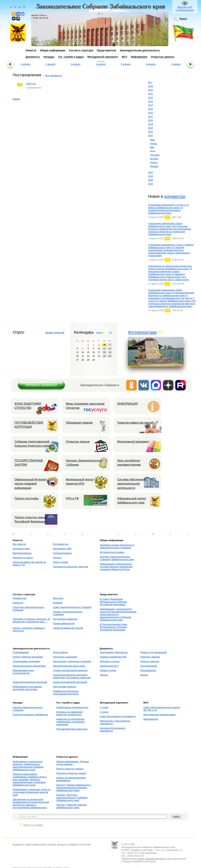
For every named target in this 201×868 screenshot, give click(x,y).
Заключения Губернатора (114, 652)
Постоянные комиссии (65, 619)
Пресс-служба (61, 562)
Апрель (154, 144)
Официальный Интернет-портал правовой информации (31, 484)
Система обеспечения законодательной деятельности (132, 484)
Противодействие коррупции (72, 729)
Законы (104, 675)
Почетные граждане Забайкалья (30, 715)
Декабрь (154, 166)
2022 (151, 135)
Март (153, 140)
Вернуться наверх (33, 825)
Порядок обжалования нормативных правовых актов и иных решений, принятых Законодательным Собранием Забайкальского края (30, 780)
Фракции (58, 603)
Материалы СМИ (62, 549)
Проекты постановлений (153, 652)
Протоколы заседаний (65, 657)
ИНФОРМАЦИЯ (127, 404)
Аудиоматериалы (62, 553)
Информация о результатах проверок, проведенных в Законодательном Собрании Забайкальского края (28, 766)
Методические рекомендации (159, 715)
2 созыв (104, 712)
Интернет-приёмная (41, 385)
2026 (151, 184)
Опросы (57, 558)
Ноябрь (154, 163)
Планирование (21, 652)
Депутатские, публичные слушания (72, 661)
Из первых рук (61, 544)
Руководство (19, 598)
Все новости (19, 544)
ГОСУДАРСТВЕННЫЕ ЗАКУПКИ (29, 463)
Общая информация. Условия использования (73, 763)
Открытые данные (78, 442)
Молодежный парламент (133, 442)
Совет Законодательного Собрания (72, 607)
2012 (151, 98)
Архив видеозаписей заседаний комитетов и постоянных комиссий (72, 676)
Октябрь (154, 159)
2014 (151, 105)
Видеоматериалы (22, 553)
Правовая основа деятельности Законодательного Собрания (117, 546)
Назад (16, 99)
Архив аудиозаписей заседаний (70, 682)
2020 (151, 128)
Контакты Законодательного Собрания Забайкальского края (117, 558)
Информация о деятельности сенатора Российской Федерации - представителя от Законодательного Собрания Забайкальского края (119, 614)
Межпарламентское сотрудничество (23, 672)
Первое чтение (108, 670)
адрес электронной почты (152, 859)
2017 (151, 117)
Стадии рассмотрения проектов (70, 670)
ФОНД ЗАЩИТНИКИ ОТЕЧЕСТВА (28, 406)
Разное (144, 675)
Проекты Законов (150, 661)
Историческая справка (112, 552)
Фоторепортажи (142, 332)
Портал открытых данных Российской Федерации (31, 519)
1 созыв (104, 707)
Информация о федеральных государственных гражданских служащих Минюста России (116, 567)
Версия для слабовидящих (185, 8)
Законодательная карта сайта (69, 666)
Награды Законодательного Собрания (84, 463)
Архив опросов (55, 332)
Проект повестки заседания (28, 657)
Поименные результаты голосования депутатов (66, 692)
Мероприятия (151, 719)
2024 (151, 176)
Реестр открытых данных (70, 769)
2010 (151, 90)
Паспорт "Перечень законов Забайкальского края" (71, 806)
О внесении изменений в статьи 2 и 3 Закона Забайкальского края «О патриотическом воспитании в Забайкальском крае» (169, 209)
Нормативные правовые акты (72, 707)
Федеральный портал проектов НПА (80, 482)
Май (152, 147)
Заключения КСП (109, 666)
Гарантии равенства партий (135, 423)
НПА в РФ (72, 498)
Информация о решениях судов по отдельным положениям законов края (32, 792)
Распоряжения (148, 670)
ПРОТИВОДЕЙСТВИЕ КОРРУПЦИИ (29, 425)
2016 (151, 113)
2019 (151, 124)
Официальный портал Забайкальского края (132, 500)
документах (175, 196)
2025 (151, 180)
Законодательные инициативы (29, 666)
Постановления (148, 666)
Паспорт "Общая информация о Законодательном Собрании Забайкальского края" (74, 788)
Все (150, 82)
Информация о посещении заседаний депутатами (27, 688)
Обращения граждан (79, 423)
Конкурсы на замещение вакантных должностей (70, 713)
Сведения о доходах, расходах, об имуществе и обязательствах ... (31, 620)
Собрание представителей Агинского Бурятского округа (33, 444)
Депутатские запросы (65, 687)
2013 (151, 101)
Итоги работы (60, 652)
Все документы (54, 76)
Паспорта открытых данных (71, 773)
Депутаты (58, 598)
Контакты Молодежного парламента (113, 729)
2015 (151, 109)
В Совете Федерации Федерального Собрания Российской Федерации (113, 602)
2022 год (31, 84)
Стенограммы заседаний (26, 661)
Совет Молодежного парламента (118, 716)
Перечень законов (150, 657)
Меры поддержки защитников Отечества (85, 406)
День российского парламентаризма (129, 463)
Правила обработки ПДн (113, 657)
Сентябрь (155, 155)
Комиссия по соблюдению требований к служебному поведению (70, 722)
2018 (151, 120)
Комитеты (18, 603)
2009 (151, 86)
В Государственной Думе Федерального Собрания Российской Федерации (113, 627)
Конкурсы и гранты (23, 558)
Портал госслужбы (27, 498)
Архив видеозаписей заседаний (30, 682)
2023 (151, 172)
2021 (151, 132)
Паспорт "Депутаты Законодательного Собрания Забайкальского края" (72, 798)
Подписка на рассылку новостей (71, 567)
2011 (151, 94)
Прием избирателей (64, 623)
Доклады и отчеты (110, 661)
